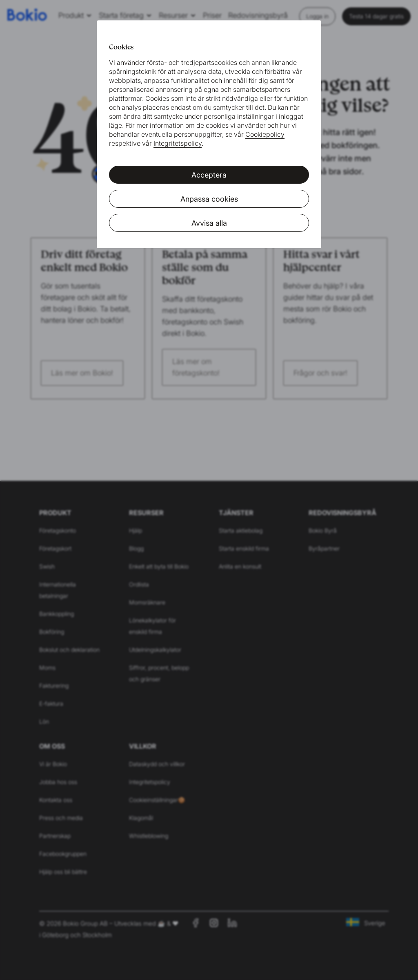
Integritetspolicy (178, 143)
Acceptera (209, 175)
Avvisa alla (209, 223)
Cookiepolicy (265, 134)
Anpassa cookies (209, 199)
